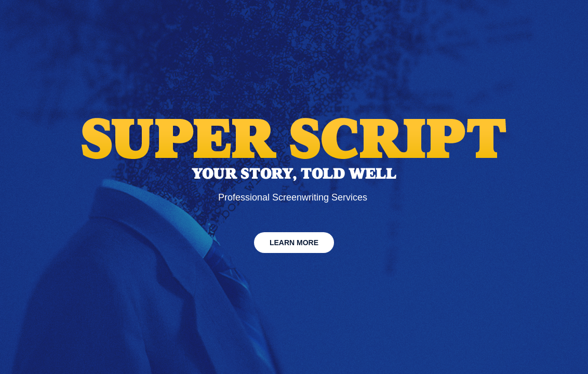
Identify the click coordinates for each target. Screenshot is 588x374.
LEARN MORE (294, 243)
